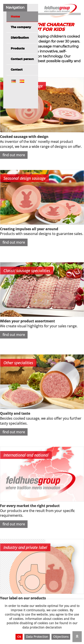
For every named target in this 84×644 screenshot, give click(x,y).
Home (15, 17)
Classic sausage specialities (27, 271)
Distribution (20, 38)
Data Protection (37, 637)
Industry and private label (25, 547)
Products (18, 48)
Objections (61, 637)
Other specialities (18, 363)
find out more (14, 155)
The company (21, 27)
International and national (26, 455)
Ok (19, 637)
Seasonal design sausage (25, 178)
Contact (17, 70)
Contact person (22, 59)
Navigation (15, 7)
